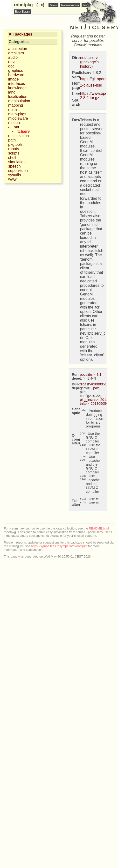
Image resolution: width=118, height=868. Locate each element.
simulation (17, 162)
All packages (21, 34)
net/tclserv (89, 58)
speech (14, 166)
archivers (16, 53)
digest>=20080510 (94, 384)
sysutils (14, 175)
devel (13, 62)
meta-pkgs (17, 114)
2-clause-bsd (91, 85)
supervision (18, 171)
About (53, 5)
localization (18, 97)
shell (12, 158)
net (16, 127)
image (14, 79)
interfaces (17, 84)
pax (96, 388)
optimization (18, 136)
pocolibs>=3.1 (91, 375)
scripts (14, 153)
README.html (99, 528)
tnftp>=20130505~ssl (96, 404)
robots (14, 149)
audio (13, 57)
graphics (15, 70)
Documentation (70, 5)
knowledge (17, 88)
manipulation (19, 101)
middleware (18, 118)
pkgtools (15, 144)
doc (11, 66)
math (13, 110)
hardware (16, 75)
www (12, 179)
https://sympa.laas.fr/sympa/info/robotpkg (59, 546)
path (12, 140)
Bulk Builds (22, 12)
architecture (18, 49)
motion (14, 123)
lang (12, 92)
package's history (89, 64)
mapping (16, 105)
